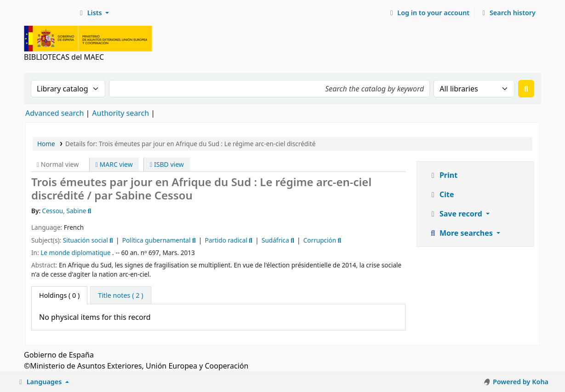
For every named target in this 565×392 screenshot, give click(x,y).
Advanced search (54, 113)
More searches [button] (462, 233)
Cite (441, 194)
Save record (456, 214)
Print (443, 175)
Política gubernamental (157, 240)
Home (46, 144)
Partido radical (226, 240)
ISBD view (167, 164)
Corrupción (320, 240)
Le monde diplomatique (75, 253)
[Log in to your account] (429, 13)
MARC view (114, 164)
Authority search (120, 113)
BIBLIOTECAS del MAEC (49, 13)
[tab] (120, 295)
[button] (93, 13)
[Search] (526, 89)
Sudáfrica (275, 240)
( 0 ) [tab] (59, 295)
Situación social (86, 240)
